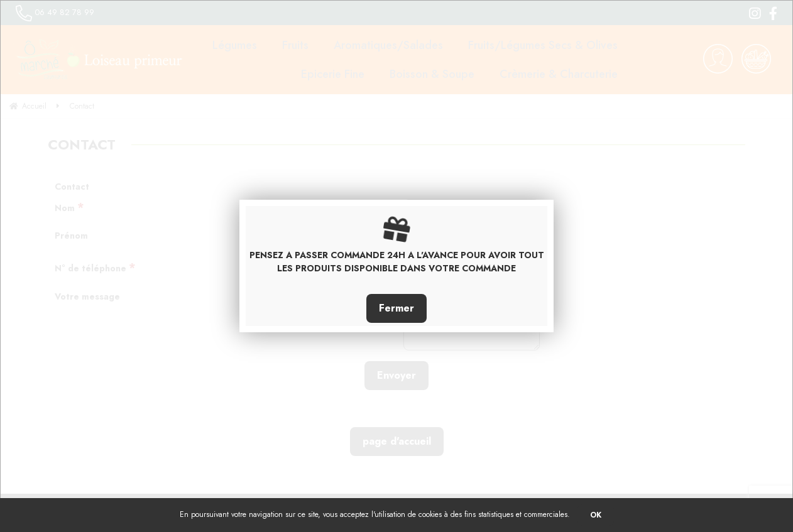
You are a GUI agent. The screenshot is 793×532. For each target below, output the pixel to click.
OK (596, 515)
